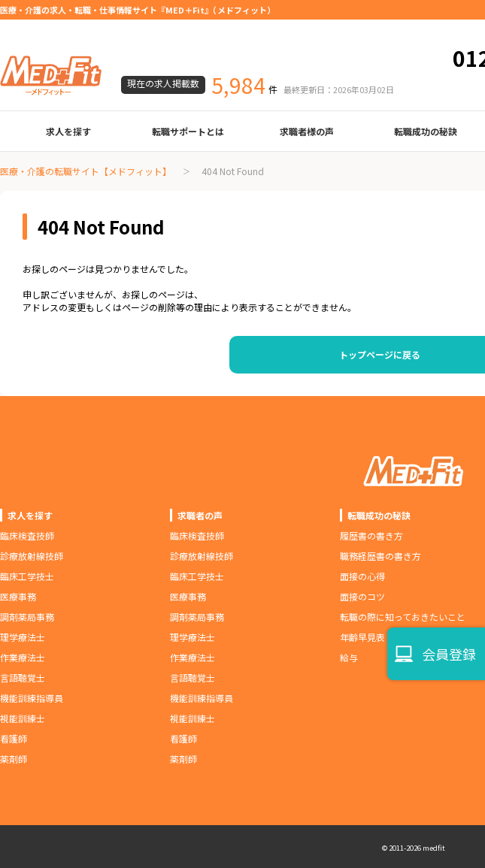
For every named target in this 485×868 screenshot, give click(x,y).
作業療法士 (23, 657)
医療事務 (18, 596)
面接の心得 (362, 576)
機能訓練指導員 (32, 698)
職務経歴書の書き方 (380, 556)
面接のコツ (362, 596)
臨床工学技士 (27, 576)
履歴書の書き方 (371, 535)
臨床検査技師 (27, 535)
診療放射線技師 (32, 556)
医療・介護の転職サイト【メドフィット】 (86, 171)
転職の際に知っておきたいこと (403, 617)
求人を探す (68, 131)
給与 (349, 657)
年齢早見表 (362, 637)
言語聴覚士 (23, 677)
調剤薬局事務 (27, 617)
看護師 (14, 738)
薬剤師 (14, 759)
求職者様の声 (307, 131)
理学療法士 (23, 637)
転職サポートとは (188, 131)
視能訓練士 (23, 718)
